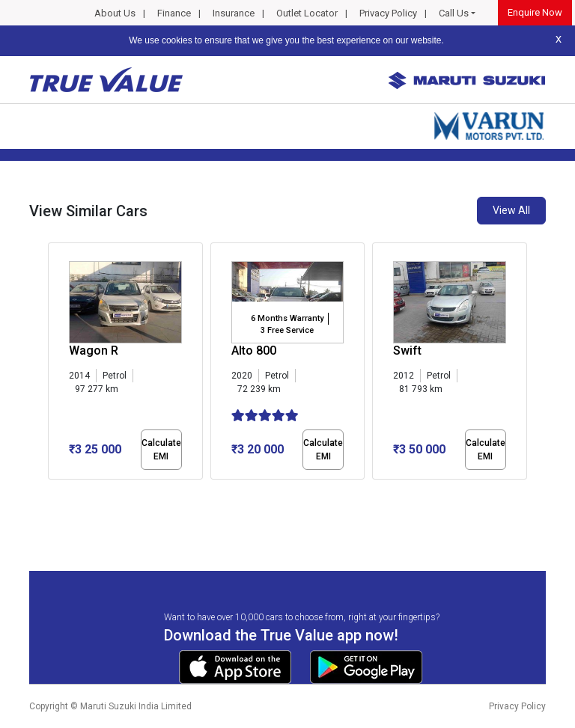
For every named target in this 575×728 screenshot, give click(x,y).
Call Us (454, 13)
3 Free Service (287, 330)
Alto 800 (254, 351)
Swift (407, 351)
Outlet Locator (307, 13)
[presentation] (56, 364)
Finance (174, 13)
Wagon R (94, 351)
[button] (52, 492)
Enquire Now (535, 12)
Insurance (234, 13)
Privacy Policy (388, 13)
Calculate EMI (161, 450)
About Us (115, 13)
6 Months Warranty (287, 318)
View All (511, 210)
